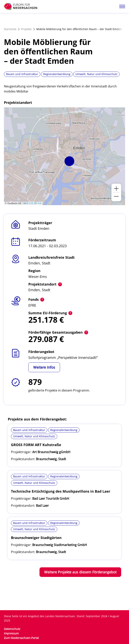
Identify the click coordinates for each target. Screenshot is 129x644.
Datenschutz (12, 629)
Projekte (26, 29)
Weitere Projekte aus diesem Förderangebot (80, 572)
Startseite (10, 29)
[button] (69, 161)
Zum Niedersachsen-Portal (21, 638)
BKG (26, 203)
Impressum (11, 633)
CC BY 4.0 (36, 203)
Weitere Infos (44, 367)
